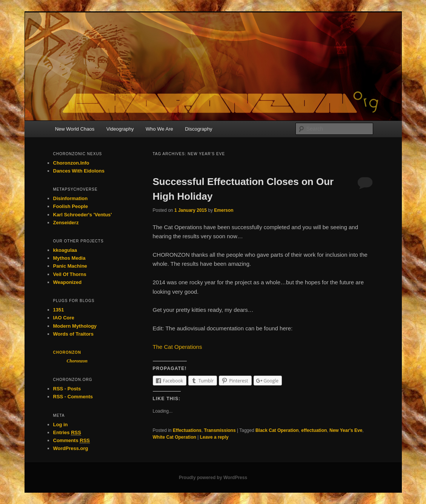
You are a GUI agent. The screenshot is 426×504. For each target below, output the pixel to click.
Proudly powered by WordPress (213, 478)
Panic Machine (70, 266)
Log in (61, 425)
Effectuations (187, 430)
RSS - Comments (73, 397)
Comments (72, 441)
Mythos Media (69, 258)
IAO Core (64, 318)
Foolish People (71, 206)
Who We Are (159, 129)
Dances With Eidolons (79, 171)
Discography (198, 129)
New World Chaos (75, 129)
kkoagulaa (65, 250)
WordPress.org (71, 448)
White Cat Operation (175, 437)
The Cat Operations (178, 347)
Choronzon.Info (71, 163)
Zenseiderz (66, 223)
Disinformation (71, 198)
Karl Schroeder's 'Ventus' (83, 215)
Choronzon (67, 352)
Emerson (224, 210)
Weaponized (68, 282)
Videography (120, 129)
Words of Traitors (73, 334)
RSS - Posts (67, 389)
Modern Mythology (75, 326)
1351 (59, 310)
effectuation (314, 430)
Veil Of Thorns (70, 274)
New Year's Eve (346, 430)
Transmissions (220, 430)
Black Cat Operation (277, 430)
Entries (67, 433)
